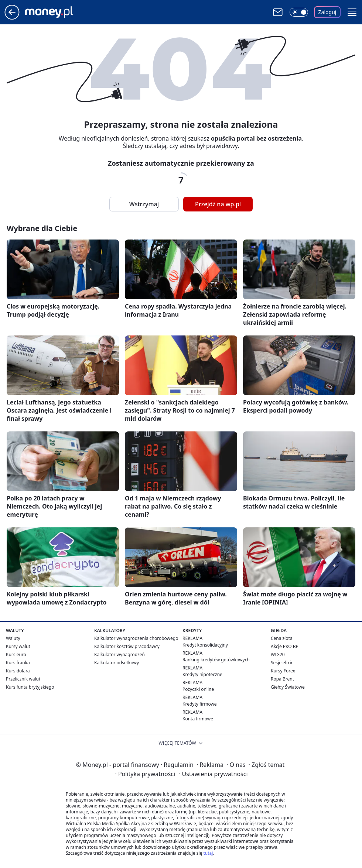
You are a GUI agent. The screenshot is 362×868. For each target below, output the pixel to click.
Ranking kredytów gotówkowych (216, 660)
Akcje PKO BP (285, 646)
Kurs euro (16, 655)
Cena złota (282, 638)
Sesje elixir (282, 663)
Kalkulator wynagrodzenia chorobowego (136, 638)
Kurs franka (18, 663)
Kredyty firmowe (200, 704)
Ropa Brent (282, 679)
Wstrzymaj (144, 204)
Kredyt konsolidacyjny (205, 645)
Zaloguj (327, 12)
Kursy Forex (283, 671)
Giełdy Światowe (288, 687)
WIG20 (278, 655)
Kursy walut (18, 646)
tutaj (208, 853)
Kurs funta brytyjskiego (30, 687)
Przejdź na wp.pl (218, 204)
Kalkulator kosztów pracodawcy (127, 646)
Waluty (13, 638)
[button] (352, 12)
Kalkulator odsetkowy (117, 663)
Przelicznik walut (23, 679)
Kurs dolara (18, 671)
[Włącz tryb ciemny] (299, 12)
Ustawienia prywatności (213, 774)
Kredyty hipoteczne (202, 674)
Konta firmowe (198, 719)
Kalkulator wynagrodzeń (119, 655)
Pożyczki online (198, 689)
